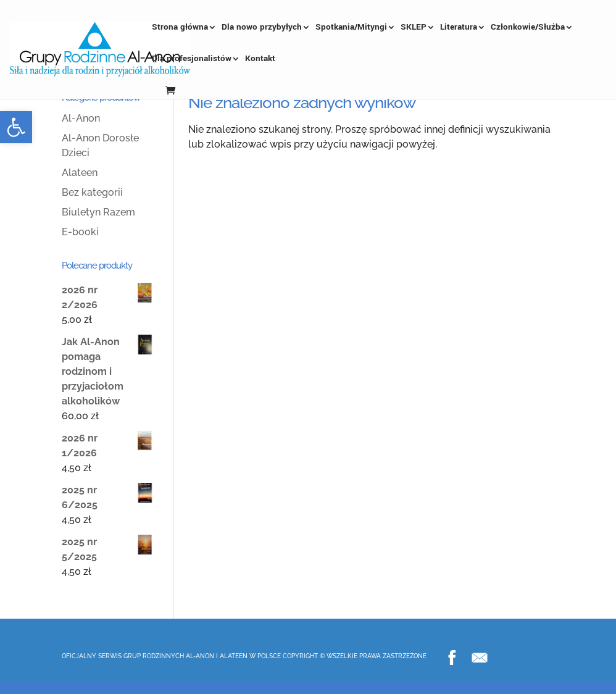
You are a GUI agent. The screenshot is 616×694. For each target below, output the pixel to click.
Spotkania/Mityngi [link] (351, 28)
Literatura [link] (459, 28)
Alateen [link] (80, 173)
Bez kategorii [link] (92, 192)
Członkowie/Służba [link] (528, 28)
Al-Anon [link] (81, 118)
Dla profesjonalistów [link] (192, 59)
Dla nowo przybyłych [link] (262, 28)
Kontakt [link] (260, 59)
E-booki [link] (80, 232)
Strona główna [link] (180, 28)
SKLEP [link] (414, 28)
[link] (16, 127)
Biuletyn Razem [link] (98, 212)
